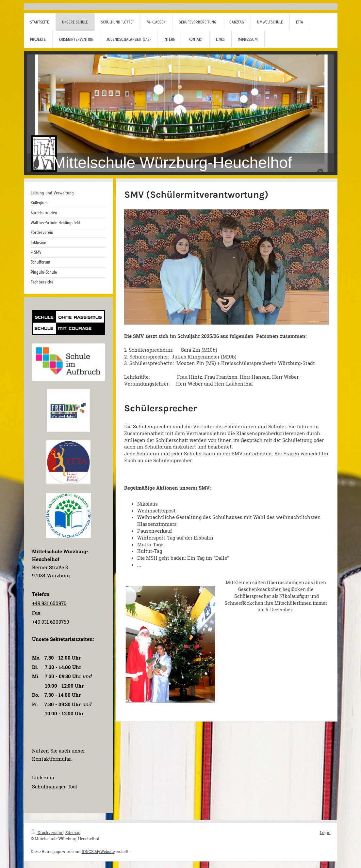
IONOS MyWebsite (98, 851)
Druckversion (47, 832)
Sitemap (73, 832)
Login (325, 832)
